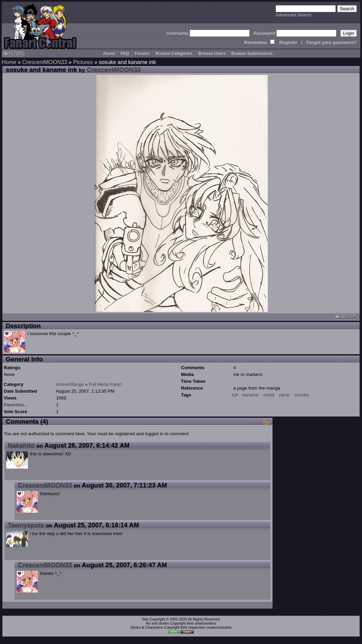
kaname (251, 395)
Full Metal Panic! (106, 384)
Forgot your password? (332, 42)
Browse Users (212, 53)
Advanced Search (293, 15)
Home (9, 62)
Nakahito (21, 445)
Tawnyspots (26, 525)
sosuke (302, 395)
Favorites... (16, 405)
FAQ (125, 53)
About (109, 53)
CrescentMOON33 (45, 62)
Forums (142, 53)
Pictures (83, 62)
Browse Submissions (252, 53)
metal (269, 395)
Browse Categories (174, 53)
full (235, 395)
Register (288, 42)
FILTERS (13, 53)
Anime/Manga (70, 384)
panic (284, 395)
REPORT (345, 317)
